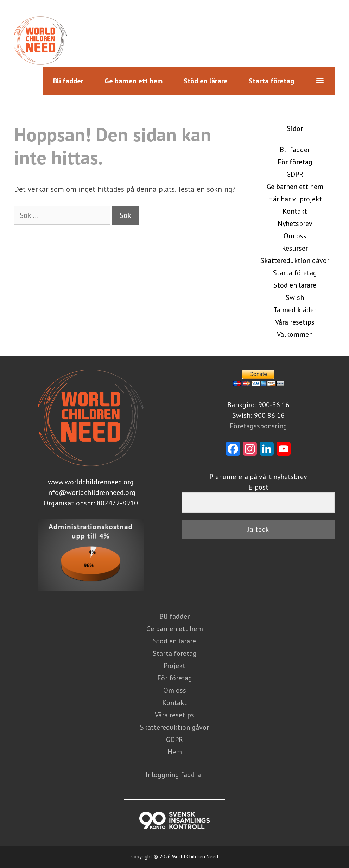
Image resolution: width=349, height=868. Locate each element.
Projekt (174, 666)
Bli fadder (68, 81)
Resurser (295, 248)
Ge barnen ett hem (134, 81)
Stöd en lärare (206, 81)
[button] (320, 81)
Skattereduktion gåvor (295, 260)
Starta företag (271, 81)
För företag (295, 162)
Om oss (295, 236)
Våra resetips (295, 322)
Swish (295, 297)
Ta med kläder (295, 310)
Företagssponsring (258, 426)
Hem (175, 752)
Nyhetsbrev (295, 224)
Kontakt (295, 211)
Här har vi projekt (295, 199)
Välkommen (295, 334)
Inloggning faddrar (174, 775)
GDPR (295, 174)
